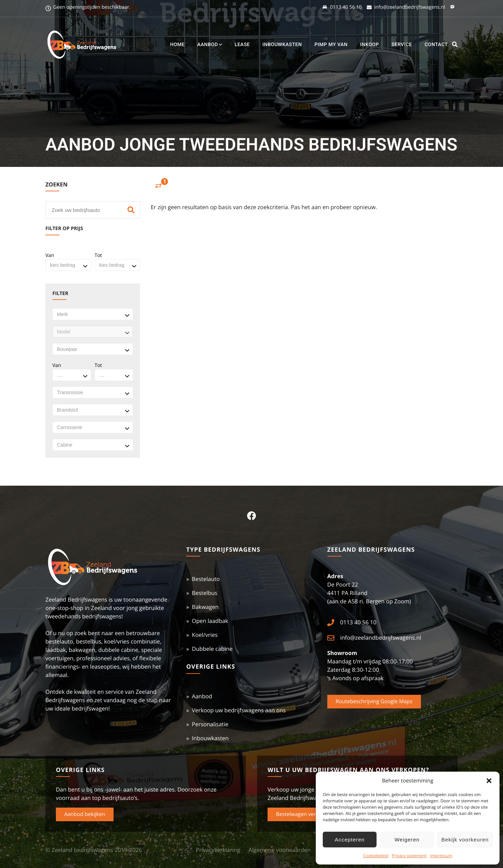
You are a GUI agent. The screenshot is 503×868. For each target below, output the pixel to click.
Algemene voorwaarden (280, 850)
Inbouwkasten (282, 45)
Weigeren (407, 840)
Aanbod (210, 45)
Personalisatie (210, 724)
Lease (242, 45)
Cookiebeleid (376, 856)
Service (402, 45)
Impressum (441, 856)
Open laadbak (210, 621)
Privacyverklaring (218, 850)
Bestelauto (206, 579)
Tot (98, 255)
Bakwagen (205, 607)
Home (177, 45)
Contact (436, 45)
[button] (489, 781)
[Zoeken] (131, 210)
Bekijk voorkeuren (465, 840)
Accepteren (349, 840)
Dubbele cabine (212, 649)
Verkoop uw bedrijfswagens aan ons (239, 710)
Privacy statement (409, 856)
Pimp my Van (331, 45)
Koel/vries (205, 635)
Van (50, 255)
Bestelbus (205, 593)
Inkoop (370, 45)
